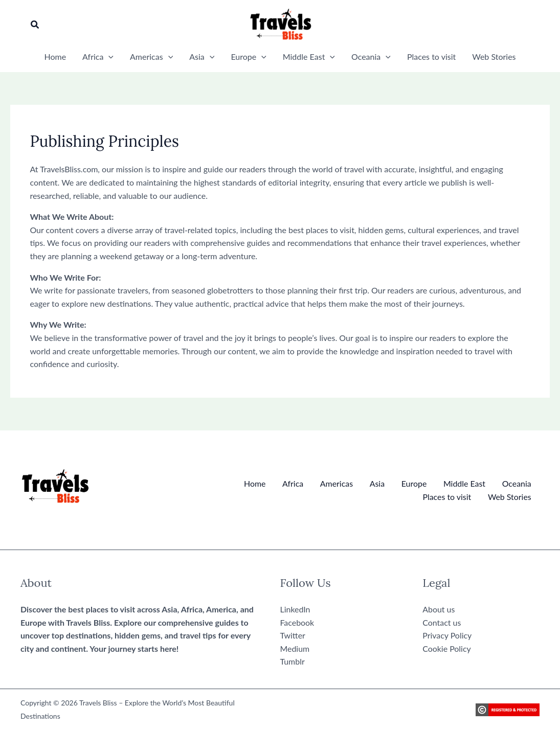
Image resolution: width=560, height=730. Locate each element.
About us (439, 609)
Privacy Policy (447, 635)
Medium (295, 648)
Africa (294, 483)
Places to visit (447, 497)
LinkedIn (295, 609)
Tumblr (293, 662)
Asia (378, 483)
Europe (414, 483)
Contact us (442, 622)
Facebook (297, 622)
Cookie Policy (447, 648)
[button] (35, 25)
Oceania (517, 483)
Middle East (465, 483)
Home (256, 483)
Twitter (293, 635)
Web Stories (510, 497)
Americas (337, 483)
